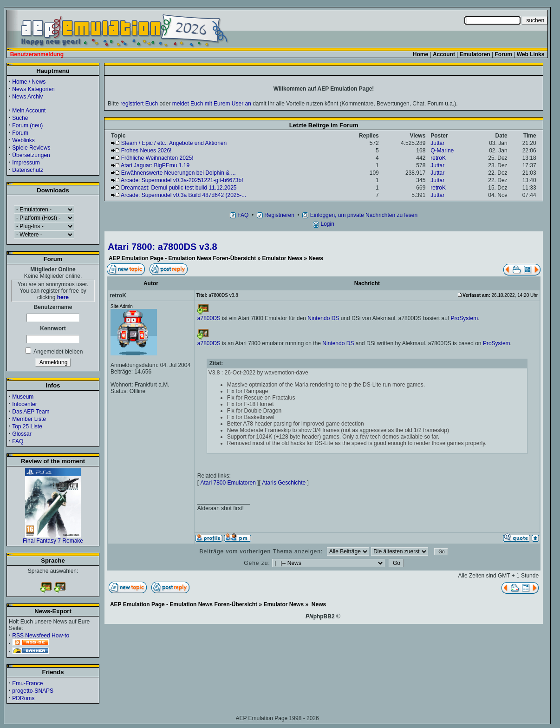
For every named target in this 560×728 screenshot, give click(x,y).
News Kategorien (33, 89)
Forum (20, 133)
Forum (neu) (27, 125)
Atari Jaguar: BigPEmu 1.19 (155, 165)
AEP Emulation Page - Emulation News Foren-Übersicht (182, 258)
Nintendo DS (323, 318)
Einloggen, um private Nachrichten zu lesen (360, 215)
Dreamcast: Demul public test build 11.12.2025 (179, 188)
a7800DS (209, 318)
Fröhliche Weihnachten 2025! (157, 158)
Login (324, 224)
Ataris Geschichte (284, 483)
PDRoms (23, 698)
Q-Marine (442, 151)
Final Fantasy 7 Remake (53, 538)
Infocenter (24, 404)
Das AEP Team (31, 412)
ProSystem (464, 318)
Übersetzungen (31, 155)
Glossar (22, 434)
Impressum (26, 163)
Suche (20, 118)
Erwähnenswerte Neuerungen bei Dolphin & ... (179, 173)
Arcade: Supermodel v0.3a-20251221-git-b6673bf (182, 180)
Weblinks (23, 140)
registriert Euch (139, 104)
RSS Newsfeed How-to (41, 636)
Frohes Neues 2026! (147, 151)
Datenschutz (28, 170)
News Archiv (27, 97)
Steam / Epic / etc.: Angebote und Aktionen (174, 143)
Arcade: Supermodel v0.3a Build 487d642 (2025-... (183, 195)
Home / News (29, 82)
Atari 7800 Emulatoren (228, 483)
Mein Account (29, 111)
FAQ (18, 441)
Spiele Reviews (31, 148)
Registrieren (276, 215)
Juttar (437, 143)
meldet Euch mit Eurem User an (212, 104)
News (316, 258)
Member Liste (29, 419)
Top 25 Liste (27, 426)
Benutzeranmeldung (37, 54)
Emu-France (27, 683)
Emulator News (283, 258)
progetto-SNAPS (33, 691)
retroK (438, 158)
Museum (23, 397)
